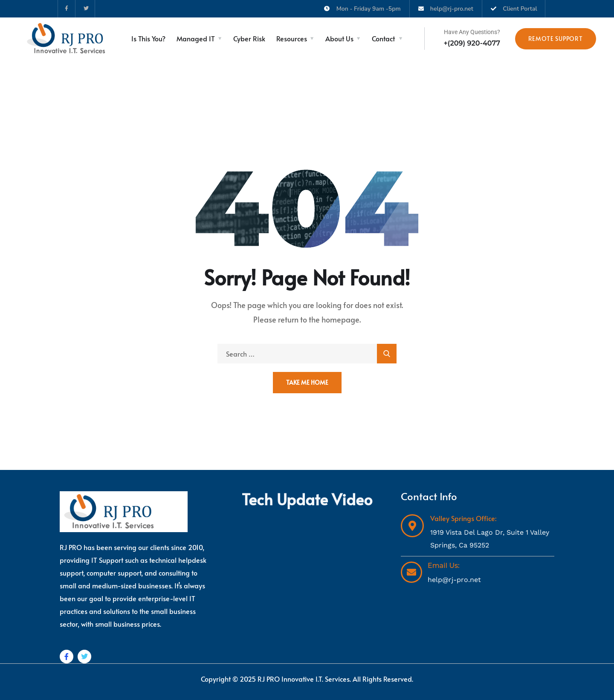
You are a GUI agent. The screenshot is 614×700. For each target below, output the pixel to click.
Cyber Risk (249, 38)
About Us (339, 38)
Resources (292, 38)
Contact (383, 38)
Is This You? (148, 38)
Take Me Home (307, 382)
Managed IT (196, 38)
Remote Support (556, 39)
